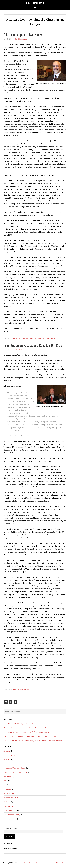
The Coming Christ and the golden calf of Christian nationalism (27, 732)
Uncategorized (9, 819)
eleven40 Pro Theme (26, 863)
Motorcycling (23, 338)
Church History (9, 755)
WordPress (57, 863)
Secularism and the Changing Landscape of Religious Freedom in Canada (31, 736)
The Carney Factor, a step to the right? (18, 724)
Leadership (8, 789)
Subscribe (9, 836)
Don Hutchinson (35, 3)
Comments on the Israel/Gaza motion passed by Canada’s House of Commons (33, 741)
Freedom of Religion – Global (14, 768)
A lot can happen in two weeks (23, 34)
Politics (48, 338)
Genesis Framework (44, 863)
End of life (7, 764)
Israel (15, 338)
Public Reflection (10, 810)
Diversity (7, 759)
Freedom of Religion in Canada (15, 772)
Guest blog (8, 776)
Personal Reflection (37, 338)
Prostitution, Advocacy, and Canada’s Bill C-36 (33, 345)
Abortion (7, 751)
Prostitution (56, 338)
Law (5, 785)
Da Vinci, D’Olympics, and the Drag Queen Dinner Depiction (26, 728)
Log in (64, 863)
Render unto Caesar (11, 815)
